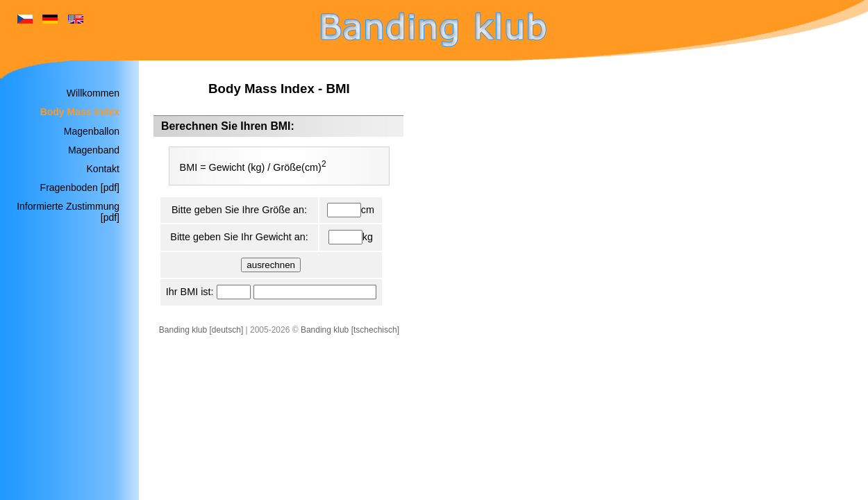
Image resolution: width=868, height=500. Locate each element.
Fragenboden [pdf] (80, 187)
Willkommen (93, 93)
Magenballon (92, 131)
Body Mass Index (80, 112)
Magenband (94, 150)
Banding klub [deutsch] (201, 330)
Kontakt (103, 169)
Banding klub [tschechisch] (350, 330)
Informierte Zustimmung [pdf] (68, 212)
